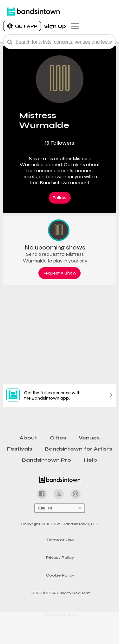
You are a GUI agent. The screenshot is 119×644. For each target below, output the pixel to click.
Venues (89, 438)
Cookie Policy (60, 575)
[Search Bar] (60, 42)
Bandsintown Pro (46, 460)
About (28, 438)
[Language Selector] (60, 508)
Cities (58, 438)
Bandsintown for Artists (78, 449)
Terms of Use (60, 540)
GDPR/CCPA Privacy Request (60, 593)
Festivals (20, 449)
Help (90, 460)
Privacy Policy (60, 558)
